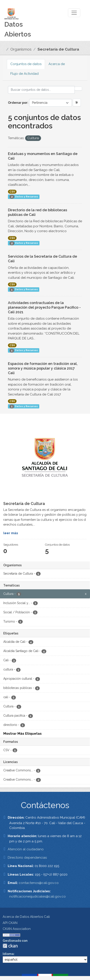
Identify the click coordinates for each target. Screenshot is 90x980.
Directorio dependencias (27, 858)
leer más (11, 533)
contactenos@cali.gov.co (39, 883)
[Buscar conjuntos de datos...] (41, 90)
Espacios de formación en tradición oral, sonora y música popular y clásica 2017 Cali (43, 368)
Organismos (21, 49)
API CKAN (10, 923)
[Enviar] (78, 89)
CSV (12, 192)
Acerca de (57, 64)
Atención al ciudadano (26, 849)
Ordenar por (18, 103)
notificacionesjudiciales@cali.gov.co (37, 896)
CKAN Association (17, 929)
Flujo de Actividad (24, 74)
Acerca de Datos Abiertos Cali (26, 917)
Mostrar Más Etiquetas (22, 734)
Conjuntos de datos (26, 64)
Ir (77, 102)
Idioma (8, 954)
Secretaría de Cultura (58, 49)
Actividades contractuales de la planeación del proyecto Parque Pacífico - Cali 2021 (44, 307)
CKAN (10, 946)
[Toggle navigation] (74, 13)
